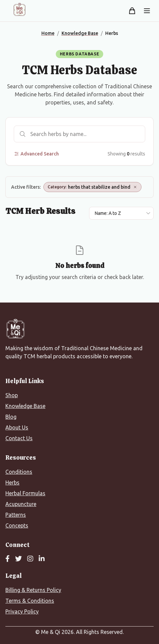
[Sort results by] (121, 213)
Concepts (17, 525)
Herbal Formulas (25, 493)
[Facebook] (8, 559)
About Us (17, 427)
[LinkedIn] (42, 559)
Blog (11, 417)
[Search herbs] (79, 134)
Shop (12, 395)
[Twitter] (18, 559)
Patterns (16, 515)
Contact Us (19, 438)
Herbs (12, 482)
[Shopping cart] (132, 11)
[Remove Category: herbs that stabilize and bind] (135, 187)
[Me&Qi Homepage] (19, 9)
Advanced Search (36, 154)
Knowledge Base (25, 406)
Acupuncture (21, 504)
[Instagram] (30, 559)
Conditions (19, 472)
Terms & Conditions (30, 601)
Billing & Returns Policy (33, 590)
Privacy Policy (22, 611)
